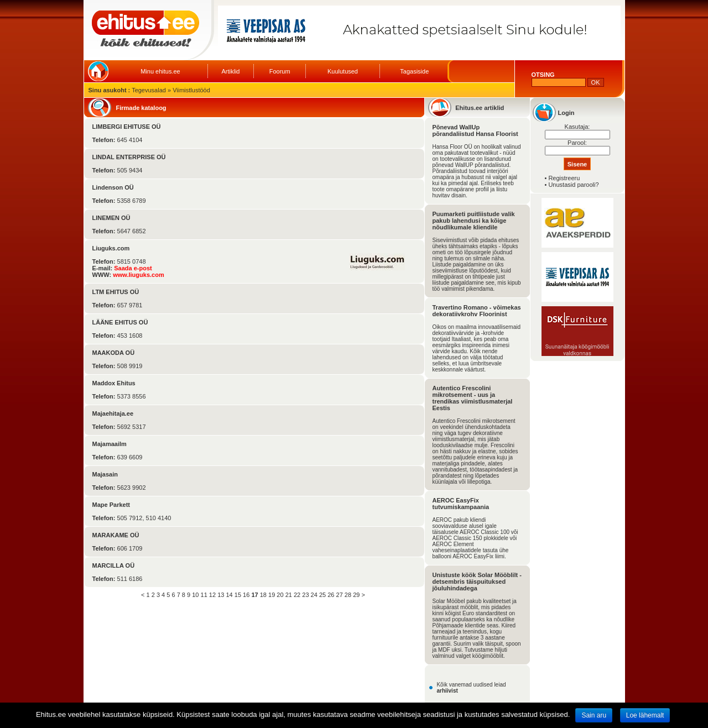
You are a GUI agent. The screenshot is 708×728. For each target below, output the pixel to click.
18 (263, 595)
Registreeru (564, 178)
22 (297, 595)
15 (238, 595)
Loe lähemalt (645, 715)
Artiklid (230, 71)
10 (195, 595)
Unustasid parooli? (573, 185)
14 (229, 595)
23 (305, 595)
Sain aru (594, 715)
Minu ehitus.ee (160, 71)
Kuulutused (343, 71)
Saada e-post (133, 268)
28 (348, 595)
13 (221, 595)
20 (280, 595)
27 (340, 595)
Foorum (280, 71)
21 (289, 595)
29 (356, 595)
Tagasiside (414, 71)
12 (212, 595)
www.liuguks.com (139, 275)
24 (314, 595)
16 (246, 595)
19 (272, 595)
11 (204, 595)
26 (331, 595)
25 (322, 595)
